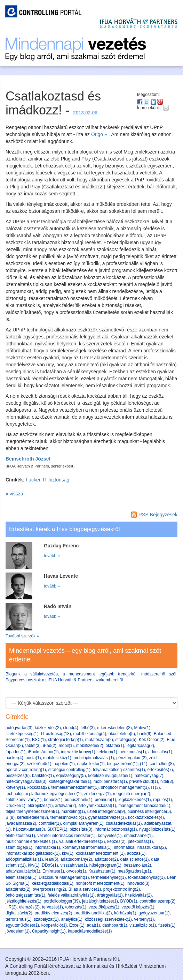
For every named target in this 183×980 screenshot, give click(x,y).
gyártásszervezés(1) (107, 817)
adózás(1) (136, 853)
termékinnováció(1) (68, 817)
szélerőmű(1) (39, 764)
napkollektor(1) (91, 764)
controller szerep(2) (157, 901)
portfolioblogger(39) (62, 901)
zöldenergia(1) (97, 794)
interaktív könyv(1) (78, 752)
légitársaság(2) (140, 746)
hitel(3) (167, 781)
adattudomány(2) (76, 859)
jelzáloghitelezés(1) (23, 901)
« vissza (14, 494)
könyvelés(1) (110, 836)
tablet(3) (33, 746)
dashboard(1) (115, 925)
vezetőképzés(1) (104, 907)
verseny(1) (144, 919)
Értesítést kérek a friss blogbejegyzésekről (64, 529)
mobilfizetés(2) (90, 746)
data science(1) (135, 859)
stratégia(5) (126, 740)
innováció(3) (138, 883)
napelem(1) (64, 764)
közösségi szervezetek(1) (108, 919)
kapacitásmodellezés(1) (90, 931)
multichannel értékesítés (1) (31, 841)
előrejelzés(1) (40, 806)
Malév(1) (142, 728)
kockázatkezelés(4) (146, 817)
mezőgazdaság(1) (134, 871)
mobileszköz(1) (57, 758)
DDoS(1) (50, 865)
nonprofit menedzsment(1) (100, 883)
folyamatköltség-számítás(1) (119, 770)
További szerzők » (22, 636)
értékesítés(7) (160, 770)
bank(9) (145, 734)
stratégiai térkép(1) (65, 740)
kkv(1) (68, 853)
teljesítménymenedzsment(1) (32, 811)
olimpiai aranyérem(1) (83, 823)
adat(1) (93, 925)
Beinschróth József (28, 459)
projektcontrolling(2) (122, 889)
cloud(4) (70, 728)
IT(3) (155, 787)
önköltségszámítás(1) (25, 895)
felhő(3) (87, 728)
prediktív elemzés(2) (53, 913)
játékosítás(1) (141, 841)
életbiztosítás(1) (20, 836)
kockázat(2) (38, 787)
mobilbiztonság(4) (90, 734)
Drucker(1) (15, 806)
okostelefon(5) (122, 734)
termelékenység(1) (108, 877)
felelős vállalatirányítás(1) (71, 895)
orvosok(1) (76, 871)
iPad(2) (50, 746)
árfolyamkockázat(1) (97, 806)
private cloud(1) (144, 781)
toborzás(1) (76, 907)
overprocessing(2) (49, 889)
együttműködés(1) (22, 925)
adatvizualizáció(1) (23, 871)
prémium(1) (105, 800)
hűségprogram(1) (105, 865)
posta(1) (33, 758)
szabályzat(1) (46, 919)
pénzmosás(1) (133, 752)
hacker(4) (14, 758)
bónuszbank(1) (78, 800)
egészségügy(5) (71, 776)
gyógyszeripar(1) (154, 913)
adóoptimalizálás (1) (24, 859)
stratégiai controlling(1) (69, 770)
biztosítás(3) (81, 829)
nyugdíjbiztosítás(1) (157, 829)
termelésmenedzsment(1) (75, 787)
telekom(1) (107, 752)
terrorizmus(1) (19, 919)
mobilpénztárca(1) (110, 781)
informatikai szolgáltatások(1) (33, 853)
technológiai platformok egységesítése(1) (44, 794)
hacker (33, 480)
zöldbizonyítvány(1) (23, 800)
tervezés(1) (53, 907)
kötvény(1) (15, 787)
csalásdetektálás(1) (124, 823)
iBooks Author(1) (43, 752)
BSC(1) (39, 740)
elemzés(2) (29, 907)
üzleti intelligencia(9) (106, 811)
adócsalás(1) (160, 752)
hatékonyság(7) (149, 776)
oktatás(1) (115, 746)
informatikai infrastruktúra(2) (140, 847)
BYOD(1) (129, 901)
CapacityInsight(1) (49, 931)
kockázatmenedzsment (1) (100, 853)
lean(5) (52, 859)
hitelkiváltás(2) (139, 895)
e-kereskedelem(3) (114, 728)
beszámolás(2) (137, 865)
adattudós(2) (106, 859)
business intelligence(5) (149, 811)
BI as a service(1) (85, 889)
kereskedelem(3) (33, 817)
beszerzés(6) (18, 776)
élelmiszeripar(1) (21, 877)
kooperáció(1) (54, 925)
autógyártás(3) (19, 728)
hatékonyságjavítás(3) (26, 781)
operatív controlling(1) (26, 770)
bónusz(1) (53, 800)
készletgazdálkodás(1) (52, 883)
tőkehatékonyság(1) (146, 877)
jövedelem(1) (18, 931)
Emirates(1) (53, 871)
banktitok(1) (43, 776)
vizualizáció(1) (143, 925)
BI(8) (10, 817)
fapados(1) (15, 752)
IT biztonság (56, 480)
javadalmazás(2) (21, 823)
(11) (144, 764)
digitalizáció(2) (19, 913)
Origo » (99, 134)
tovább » (52, 556)
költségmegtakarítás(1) (70, 781)
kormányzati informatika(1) (87, 847)
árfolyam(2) (66, 806)
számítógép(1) (19, 847)
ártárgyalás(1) (110, 895)
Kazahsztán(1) (102, 871)
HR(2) (11, 907)
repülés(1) (162, 800)
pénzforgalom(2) (131, 758)
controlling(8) (162, 764)
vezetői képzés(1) (138, 907)
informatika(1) (47, 847)
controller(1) (50, 823)
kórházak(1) (125, 913)
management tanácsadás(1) (144, 806)
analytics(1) (71, 919)
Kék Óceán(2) (152, 740)
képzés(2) (116, 841)
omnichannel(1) (138, 836)
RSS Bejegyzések (154, 515)
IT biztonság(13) (56, 734)
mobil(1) (66, 746)
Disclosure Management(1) (64, 877)
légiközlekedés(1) (134, 800)
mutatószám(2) (99, 740)
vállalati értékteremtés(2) (82, 841)
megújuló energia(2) (132, 794)
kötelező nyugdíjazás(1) (110, 776)
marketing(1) (73, 811)
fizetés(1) (167, 925)
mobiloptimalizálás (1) (94, 758)
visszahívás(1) (74, 865)
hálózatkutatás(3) (29, 829)
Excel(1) (77, 925)
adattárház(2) (18, 889)
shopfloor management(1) (125, 787)
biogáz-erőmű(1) (122, 764)
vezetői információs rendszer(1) (66, 836)
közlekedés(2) (48, 728)
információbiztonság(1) (116, 829)
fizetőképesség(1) (22, 734)
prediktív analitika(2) (93, 913)
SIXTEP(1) (57, 829)
